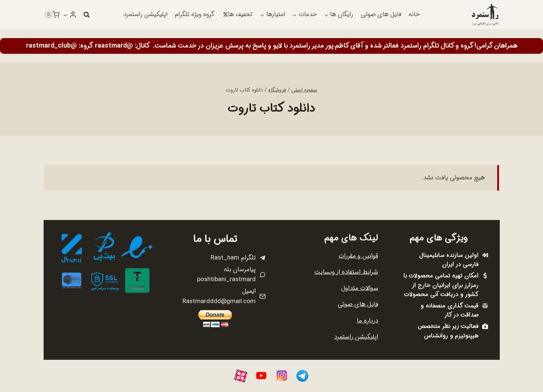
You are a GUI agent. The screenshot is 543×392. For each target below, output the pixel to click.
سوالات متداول (360, 288)
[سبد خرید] (52, 15)
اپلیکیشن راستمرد (145, 14)
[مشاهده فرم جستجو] (86, 15)
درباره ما (367, 321)
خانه (414, 14)
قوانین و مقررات (358, 256)
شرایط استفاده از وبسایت (346, 272)
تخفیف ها (238, 14)
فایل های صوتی (381, 14)
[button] (66, 15)
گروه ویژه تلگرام (195, 14)
